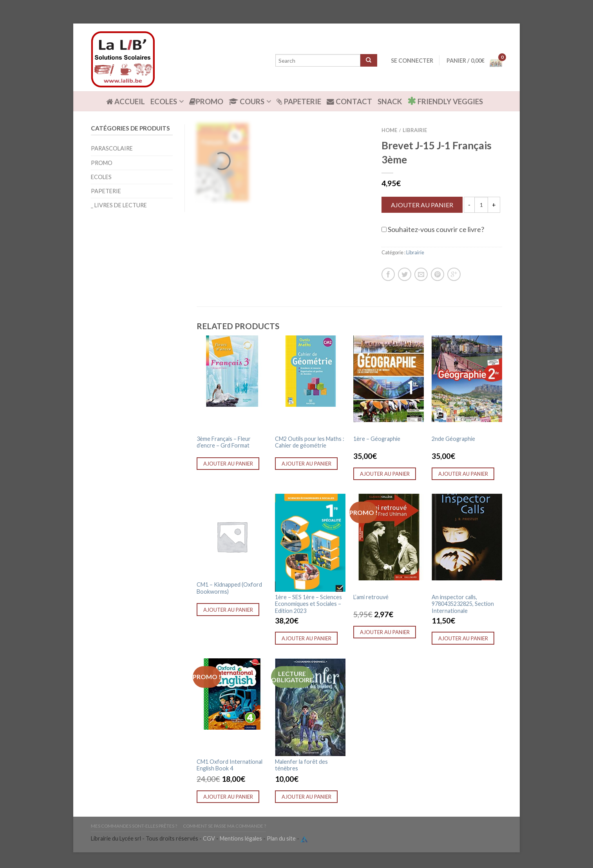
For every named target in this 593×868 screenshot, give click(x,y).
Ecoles (164, 101)
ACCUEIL (126, 101)
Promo (206, 101)
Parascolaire (112, 148)
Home (389, 130)
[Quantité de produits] (481, 205)
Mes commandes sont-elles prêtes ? (134, 826)
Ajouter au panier (422, 205)
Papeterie (299, 101)
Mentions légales (241, 839)
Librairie (415, 130)
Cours (247, 101)
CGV (209, 839)
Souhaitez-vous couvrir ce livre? (433, 229)
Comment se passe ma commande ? (224, 826)
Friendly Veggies (445, 101)
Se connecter (412, 61)
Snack (390, 101)
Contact (349, 101)
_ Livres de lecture (119, 205)
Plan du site (281, 839)
